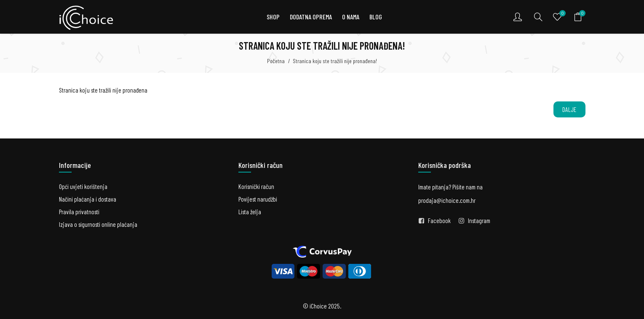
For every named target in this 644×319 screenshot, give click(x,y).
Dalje (569, 109)
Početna (276, 61)
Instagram (479, 221)
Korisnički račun (256, 186)
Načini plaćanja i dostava (88, 199)
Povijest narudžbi (258, 199)
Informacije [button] (75, 165)
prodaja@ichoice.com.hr (447, 200)
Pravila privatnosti (79, 212)
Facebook (439, 221)
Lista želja (250, 212)
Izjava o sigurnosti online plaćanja (98, 224)
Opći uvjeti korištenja (83, 186)
